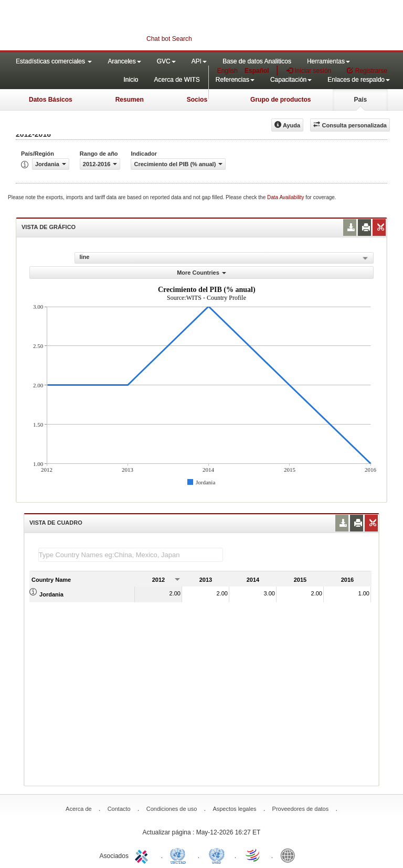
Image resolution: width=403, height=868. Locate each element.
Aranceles (124, 61)
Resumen (130, 100)
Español (257, 71)
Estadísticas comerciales (54, 61)
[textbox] (131, 555)
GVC (166, 61)
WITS (105, 26)
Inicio (131, 80)
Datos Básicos (51, 100)
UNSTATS (217, 855)
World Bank (290, 855)
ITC (143, 855)
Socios (197, 100)
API (199, 61)
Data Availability (286, 197)
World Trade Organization (253, 855)
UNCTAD (180, 855)
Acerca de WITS (177, 80)
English (227, 71)
